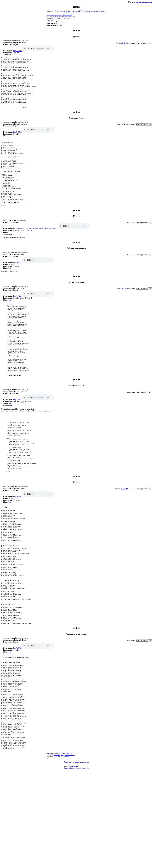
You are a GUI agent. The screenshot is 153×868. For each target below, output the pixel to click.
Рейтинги (76, 11)
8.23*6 (125, 43)
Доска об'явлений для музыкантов (76, 861)
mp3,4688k (18, 51)
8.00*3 (125, 135)
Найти (69, 11)
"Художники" (73, 859)
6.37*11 (124, 539)
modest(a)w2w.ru (70, 17)
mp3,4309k (18, 142)
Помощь (102, 11)
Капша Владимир (59, 17)
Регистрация (60, 11)
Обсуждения (85, 11)
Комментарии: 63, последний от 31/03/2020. (59, 15)
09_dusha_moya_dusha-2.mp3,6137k (45, 252)
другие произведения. (144, 2)
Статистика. (66, 18)
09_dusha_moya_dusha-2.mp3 (74, 250)
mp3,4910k (18, 320)
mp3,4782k (18, 286)
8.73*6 (125, 313)
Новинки (95, 11)
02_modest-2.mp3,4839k (22, 252)
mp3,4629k (18, 547)
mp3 (38, 48)
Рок (52, 20)
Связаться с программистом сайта (77, 855)
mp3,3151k (18, 439)
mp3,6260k (18, 723)
